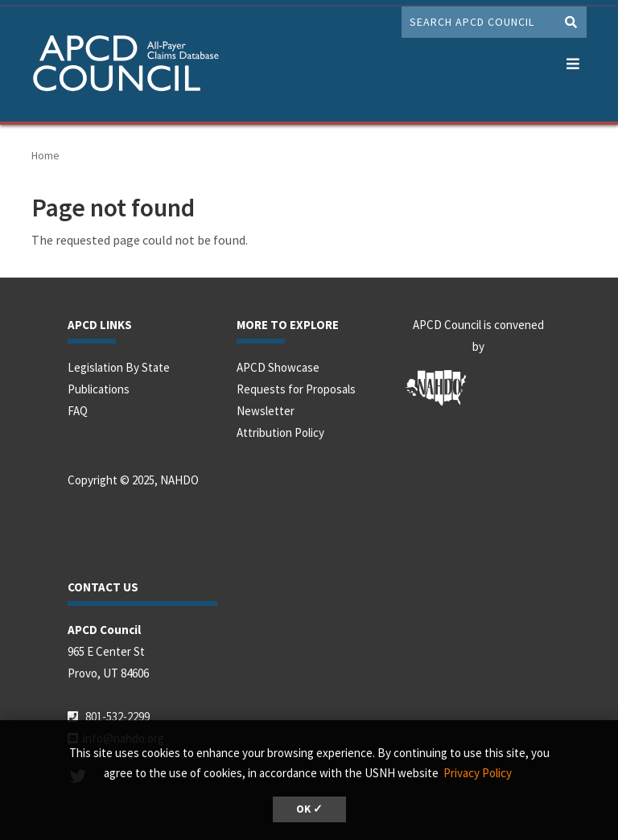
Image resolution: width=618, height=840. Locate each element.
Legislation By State (119, 367)
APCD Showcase (278, 367)
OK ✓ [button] (309, 809)
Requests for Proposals (296, 389)
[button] (573, 60)
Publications (99, 389)
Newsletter (266, 411)
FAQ (78, 411)
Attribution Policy (280, 432)
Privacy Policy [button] (478, 773)
